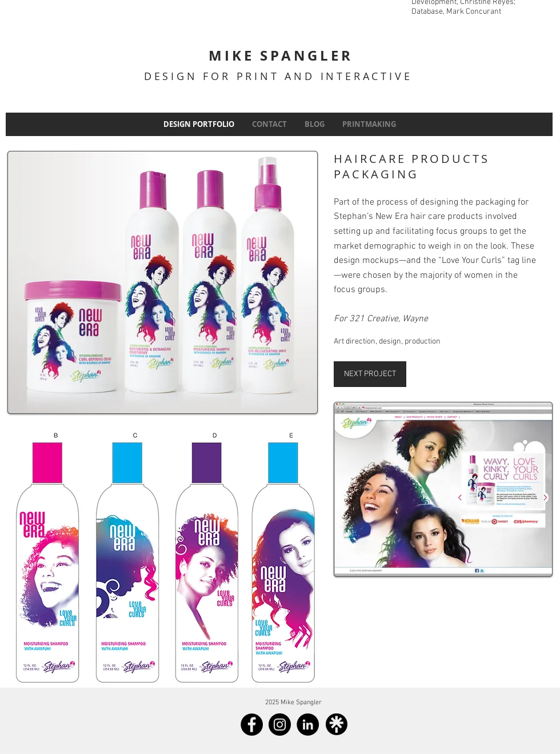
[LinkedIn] (308, 725)
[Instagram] (280, 725)
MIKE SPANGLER (281, 55)
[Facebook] (252, 725)
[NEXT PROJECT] (370, 374)
